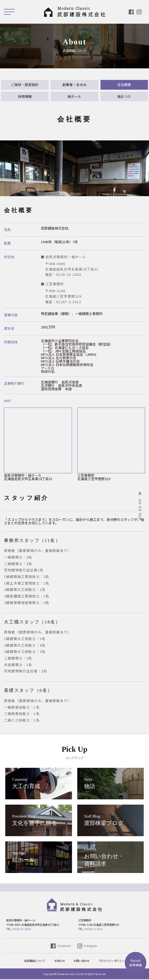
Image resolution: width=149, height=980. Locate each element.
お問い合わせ (81, 961)
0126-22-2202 (22, 930)
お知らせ (60, 961)
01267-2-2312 (94, 930)
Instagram (90, 946)
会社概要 (124, 85)
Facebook (64, 946)
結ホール (74, 97)
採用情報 (136, 963)
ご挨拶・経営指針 (25, 85)
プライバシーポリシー (112, 961)
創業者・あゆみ (74, 85)
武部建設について (35, 961)
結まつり (124, 97)
